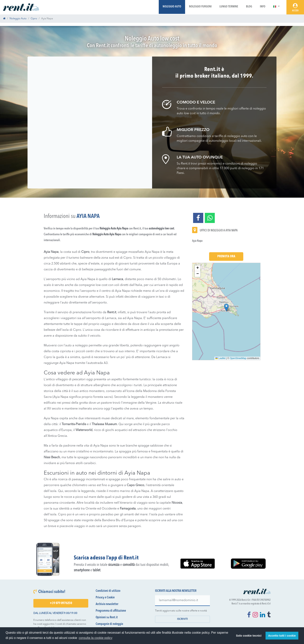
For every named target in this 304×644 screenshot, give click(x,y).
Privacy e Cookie (105, 598)
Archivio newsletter (107, 604)
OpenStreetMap (238, 358)
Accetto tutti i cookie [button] (282, 636)
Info (263, 7)
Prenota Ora (226, 257)
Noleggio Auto (172, 7)
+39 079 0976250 (61, 603)
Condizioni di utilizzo (108, 591)
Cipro (34, 19)
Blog (249, 7)
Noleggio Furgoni (200, 7)
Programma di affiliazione (111, 611)
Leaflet (220, 358)
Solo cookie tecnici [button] (249, 636)
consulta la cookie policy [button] (96, 638)
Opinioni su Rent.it (107, 617)
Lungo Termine (229, 7)
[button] (276, 7)
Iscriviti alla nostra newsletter (176, 591)
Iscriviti (182, 619)
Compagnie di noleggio (109, 624)
